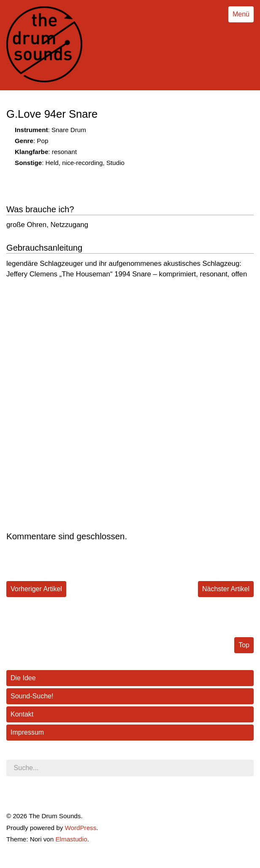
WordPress (80, 828)
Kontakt (22, 714)
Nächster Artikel (226, 589)
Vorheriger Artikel (36, 589)
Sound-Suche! (32, 696)
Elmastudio (71, 839)
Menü (241, 14)
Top (244, 645)
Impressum (27, 732)
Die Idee (23, 678)
